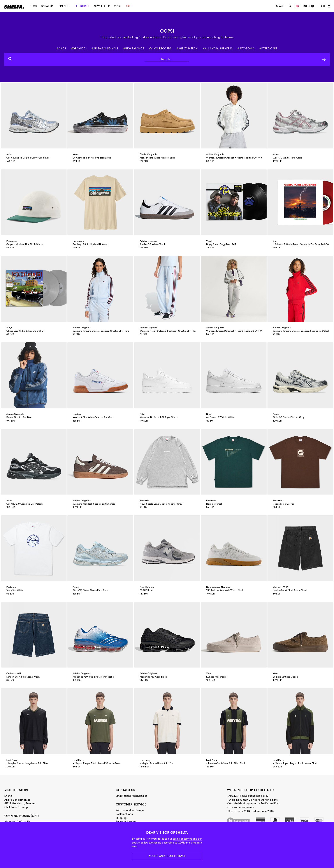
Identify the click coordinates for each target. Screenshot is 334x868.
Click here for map (16, 807)
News (33, 6)
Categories (82, 6)
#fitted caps (268, 49)
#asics (61, 49)
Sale (129, 6)
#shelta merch (187, 49)
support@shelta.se (135, 796)
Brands (64, 6)
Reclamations (124, 814)
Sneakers (48, 6)
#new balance (134, 49)
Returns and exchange (130, 810)
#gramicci (79, 49)
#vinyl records (160, 49)
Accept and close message (167, 856)
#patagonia (246, 49)
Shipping (121, 818)
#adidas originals (105, 49)
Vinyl (118, 6)
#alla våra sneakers (218, 49)
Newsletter (102, 6)
